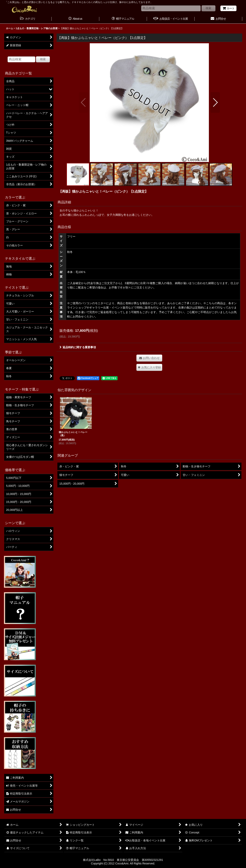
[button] (83, 102)
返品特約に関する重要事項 (78, 347)
